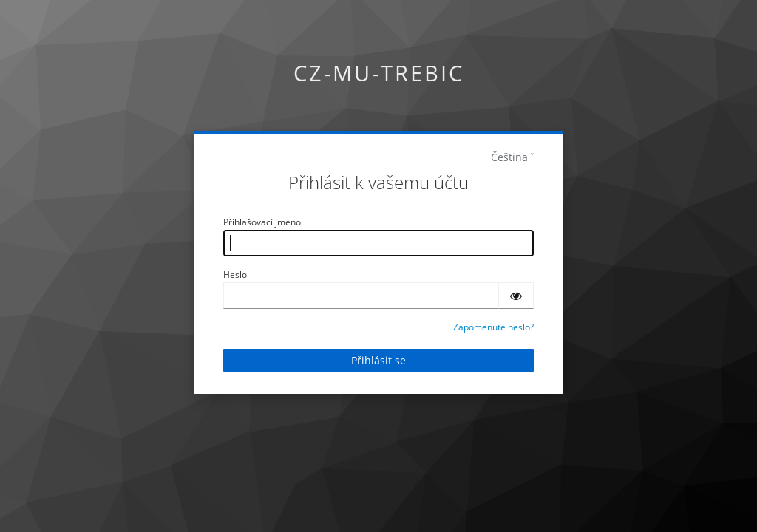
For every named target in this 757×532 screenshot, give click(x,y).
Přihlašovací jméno (262, 222)
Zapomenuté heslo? (493, 327)
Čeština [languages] (509, 157)
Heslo (235, 274)
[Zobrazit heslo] (516, 296)
